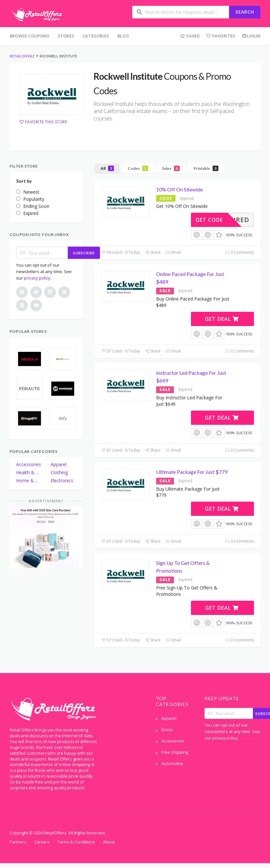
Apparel (59, 464)
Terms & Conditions (76, 842)
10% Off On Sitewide (180, 189)
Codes (138, 168)
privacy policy (37, 278)
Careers (42, 842)
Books (167, 730)
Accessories (29, 464)
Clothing (59, 472)
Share (153, 252)
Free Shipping (175, 752)
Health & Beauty (29, 472)
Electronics (62, 480)
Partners (18, 842)
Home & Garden (29, 480)
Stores (66, 36)
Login (251, 36)
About (109, 842)
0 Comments (240, 252)
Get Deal (222, 319)
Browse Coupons (30, 36)
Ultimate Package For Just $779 (192, 472)
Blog (123, 36)
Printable (206, 168)
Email (173, 252)
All (107, 168)
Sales (171, 168)
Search (245, 12)
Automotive (172, 764)
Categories (96, 36)
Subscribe (84, 253)
